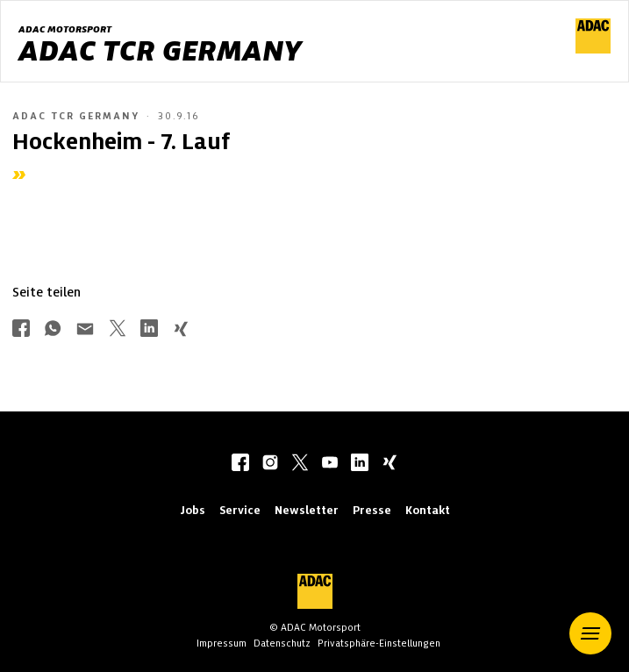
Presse (372, 510)
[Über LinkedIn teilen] (149, 330)
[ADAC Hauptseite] (593, 49)
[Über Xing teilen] (181, 330)
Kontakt (428, 510)
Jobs (193, 510)
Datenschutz (282, 643)
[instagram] (270, 464)
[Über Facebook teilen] (21, 330)
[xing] (390, 464)
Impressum (222, 643)
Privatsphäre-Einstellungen (379, 643)
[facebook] (240, 464)
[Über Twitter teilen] (118, 330)
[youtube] (330, 464)
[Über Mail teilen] (85, 330)
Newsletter (307, 510)
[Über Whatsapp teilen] (53, 330)
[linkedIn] (360, 464)
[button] (590, 633)
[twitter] (300, 464)
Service (240, 510)
